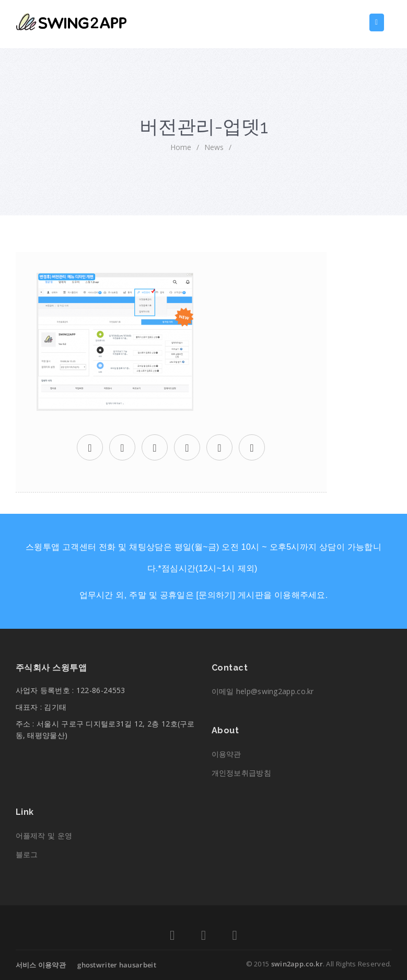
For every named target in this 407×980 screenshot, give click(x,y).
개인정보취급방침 (241, 773)
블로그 (27, 854)
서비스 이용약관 (41, 965)
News (214, 147)
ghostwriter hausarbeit (117, 965)
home (181, 147)
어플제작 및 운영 (44, 835)
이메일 (263, 691)
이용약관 (226, 754)
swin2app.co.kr (297, 964)
